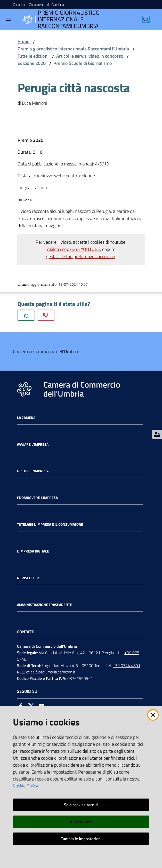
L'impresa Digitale (33, 551)
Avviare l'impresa (33, 444)
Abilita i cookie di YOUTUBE (74, 249)
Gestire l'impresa (33, 471)
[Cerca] (146, 19)
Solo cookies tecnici (81, 805)
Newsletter (28, 578)
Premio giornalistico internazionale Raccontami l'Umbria (73, 49)
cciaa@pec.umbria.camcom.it (51, 672)
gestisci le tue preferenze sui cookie (81, 256)
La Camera (26, 418)
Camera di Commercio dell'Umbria (38, 5)
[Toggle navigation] (9, 19)
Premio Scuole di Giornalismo (83, 63)
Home (23, 42)
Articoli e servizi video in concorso (90, 56)
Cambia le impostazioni (81, 839)
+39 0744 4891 (127, 665)
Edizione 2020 (32, 63)
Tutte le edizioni (33, 56)
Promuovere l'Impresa (37, 498)
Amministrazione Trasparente (44, 605)
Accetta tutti (81, 822)
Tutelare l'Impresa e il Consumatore (50, 524)
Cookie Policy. (26, 786)
